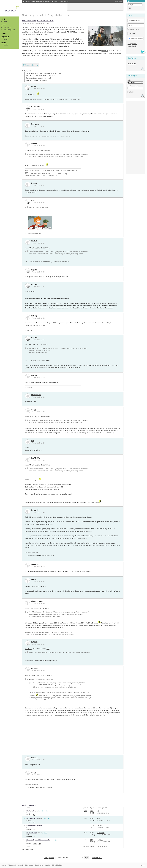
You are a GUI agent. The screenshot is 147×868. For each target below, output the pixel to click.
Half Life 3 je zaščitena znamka (36, 76)
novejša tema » (97, 858)
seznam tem (132, 64)
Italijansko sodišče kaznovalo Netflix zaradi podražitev (47, 1)
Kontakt (47, 865)
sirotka (34, 241)
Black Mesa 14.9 (33, 818)
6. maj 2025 (34, 23)
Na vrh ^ (143, 865)
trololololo (35, 107)
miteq (34, 579)
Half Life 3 (30, 811)
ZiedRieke (35, 564)
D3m (33, 200)
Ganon (34, 183)
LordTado (100, 840)
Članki (4, 33)
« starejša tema (49, 858)
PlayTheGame (37, 601)
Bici (33, 441)
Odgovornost (29, 865)
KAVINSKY (36, 458)
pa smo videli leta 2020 (99, 53)
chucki (34, 143)
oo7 (98, 811)
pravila (6, 45)
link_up (34, 316)
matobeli (99, 826)
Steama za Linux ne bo (33, 78)
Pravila (4, 865)
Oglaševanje (39, 865)
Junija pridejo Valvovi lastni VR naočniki (39, 73)
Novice (4, 19)
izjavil (48, 150)
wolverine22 (101, 833)
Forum (4, 25)
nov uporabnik (132, 44)
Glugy (34, 410)
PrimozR (29, 842)
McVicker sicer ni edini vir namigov (33, 39)
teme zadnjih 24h (9, 30)
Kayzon (34, 270)
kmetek (29, 820)
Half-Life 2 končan (32, 80)
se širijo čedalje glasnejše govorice (60, 27)
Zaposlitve (5, 37)
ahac (28, 835)
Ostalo (4, 43)
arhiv (5, 21)
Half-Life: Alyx (32, 833)
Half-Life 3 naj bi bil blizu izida (38, 21)
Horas (34, 86)
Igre (48, 23)
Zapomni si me (133, 29)
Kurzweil (35, 510)
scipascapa (36, 395)
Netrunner (35, 124)
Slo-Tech (25, 27)
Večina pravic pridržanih (15, 865)
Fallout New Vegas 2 (34, 825)
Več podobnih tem (28, 849)
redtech (34, 758)
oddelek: (70, 858)
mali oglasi (7, 27)
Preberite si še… (28, 71)
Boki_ (28, 813)
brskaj (6, 39)
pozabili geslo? (132, 46)
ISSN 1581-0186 (57, 865)
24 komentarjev (29, 65)
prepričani (104, 51)
